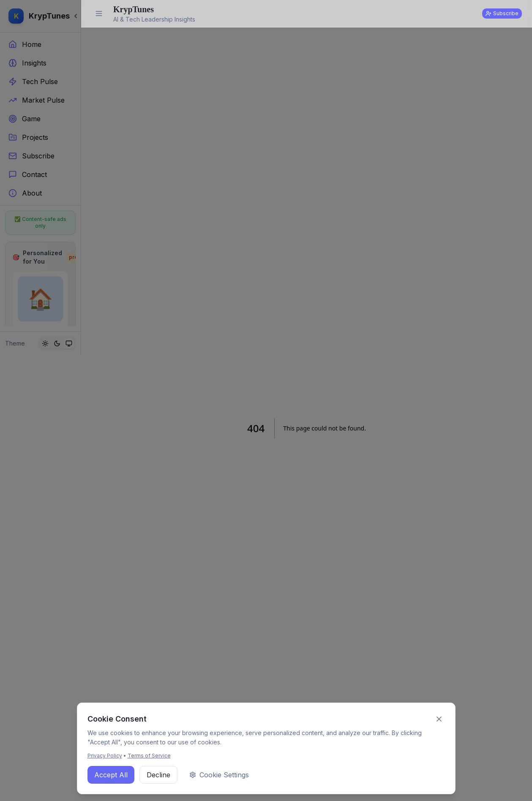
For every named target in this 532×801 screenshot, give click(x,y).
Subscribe (502, 13)
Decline (158, 775)
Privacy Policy (105, 756)
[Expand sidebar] (99, 14)
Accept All (111, 775)
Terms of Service (149, 756)
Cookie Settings (219, 775)
